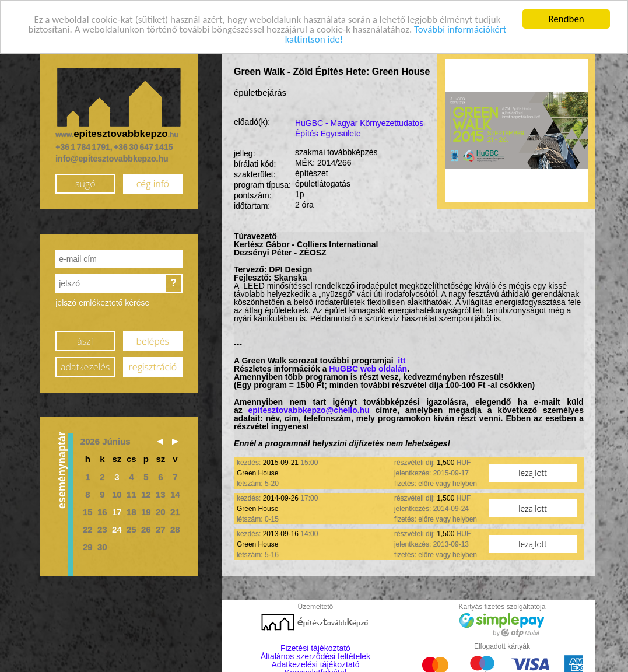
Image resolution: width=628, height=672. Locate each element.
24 (117, 529)
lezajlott (533, 472)
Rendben (566, 18)
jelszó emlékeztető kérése (102, 303)
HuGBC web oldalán (368, 369)
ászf (85, 341)
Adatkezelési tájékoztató (315, 664)
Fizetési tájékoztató (315, 648)
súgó (85, 183)
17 (117, 511)
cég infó (153, 183)
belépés (153, 341)
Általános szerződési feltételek (315, 656)
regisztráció (153, 366)
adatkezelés (85, 366)
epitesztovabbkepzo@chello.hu (309, 410)
